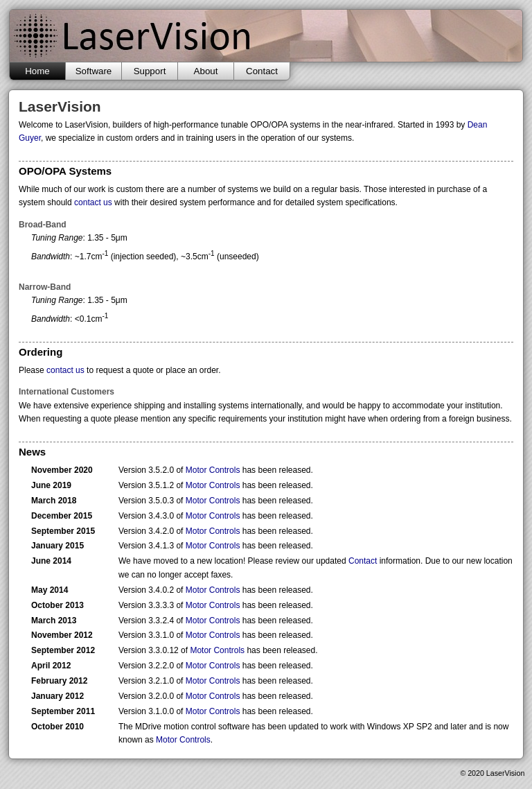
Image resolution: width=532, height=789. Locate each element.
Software (94, 71)
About (206, 71)
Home (37, 71)
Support (150, 71)
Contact (262, 71)
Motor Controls (213, 470)
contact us (93, 202)
